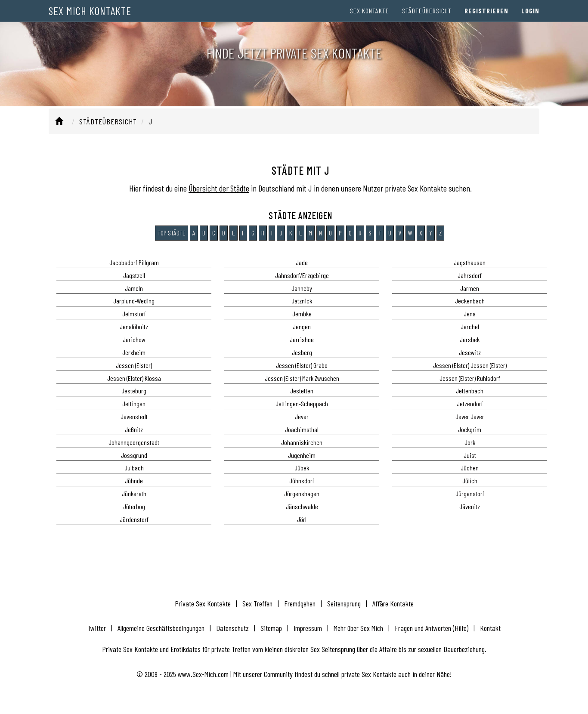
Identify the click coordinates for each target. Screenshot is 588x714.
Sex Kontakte (370, 17)
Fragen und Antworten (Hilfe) (432, 628)
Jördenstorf (134, 519)
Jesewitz (470, 352)
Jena (470, 314)
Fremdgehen (300, 603)
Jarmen (470, 288)
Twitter (97, 628)
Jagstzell (134, 275)
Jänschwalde (302, 506)
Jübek (302, 468)
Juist (470, 455)
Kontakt (490, 628)
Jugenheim (302, 455)
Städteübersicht (427, 17)
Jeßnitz (134, 429)
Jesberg (302, 352)
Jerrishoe (302, 339)
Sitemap (271, 628)
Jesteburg (134, 391)
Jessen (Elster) (134, 365)
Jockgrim (470, 429)
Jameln (134, 288)
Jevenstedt (134, 416)
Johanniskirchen (302, 442)
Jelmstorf (134, 314)
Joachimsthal (302, 429)
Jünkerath (134, 493)
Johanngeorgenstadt (134, 442)
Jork (470, 442)
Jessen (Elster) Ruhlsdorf (470, 378)
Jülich (470, 481)
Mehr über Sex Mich (358, 628)
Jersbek (470, 339)
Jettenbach (470, 391)
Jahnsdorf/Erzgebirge (302, 275)
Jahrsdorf (470, 275)
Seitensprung (344, 603)
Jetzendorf (470, 403)
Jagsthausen (470, 262)
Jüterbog (134, 506)
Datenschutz (232, 628)
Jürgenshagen (302, 493)
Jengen (302, 326)
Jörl (302, 519)
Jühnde (134, 481)
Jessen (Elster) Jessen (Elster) (470, 365)
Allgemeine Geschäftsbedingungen (161, 628)
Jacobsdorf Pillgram (134, 262)
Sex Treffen (257, 603)
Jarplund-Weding (134, 301)
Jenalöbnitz (134, 326)
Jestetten (302, 391)
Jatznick (302, 301)
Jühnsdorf (302, 481)
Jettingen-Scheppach (302, 403)
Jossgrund (134, 455)
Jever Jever (470, 416)
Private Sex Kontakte (203, 603)
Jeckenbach (470, 301)
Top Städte (172, 233)
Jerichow (134, 339)
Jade (302, 262)
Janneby (302, 288)
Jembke (302, 314)
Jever (302, 416)
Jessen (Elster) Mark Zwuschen (302, 378)
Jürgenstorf (470, 493)
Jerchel (470, 326)
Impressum (308, 628)
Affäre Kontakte (393, 603)
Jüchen (470, 468)
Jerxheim (134, 352)
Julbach (134, 468)
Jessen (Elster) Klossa (134, 378)
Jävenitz (470, 506)
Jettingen (134, 403)
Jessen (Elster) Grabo (302, 365)
